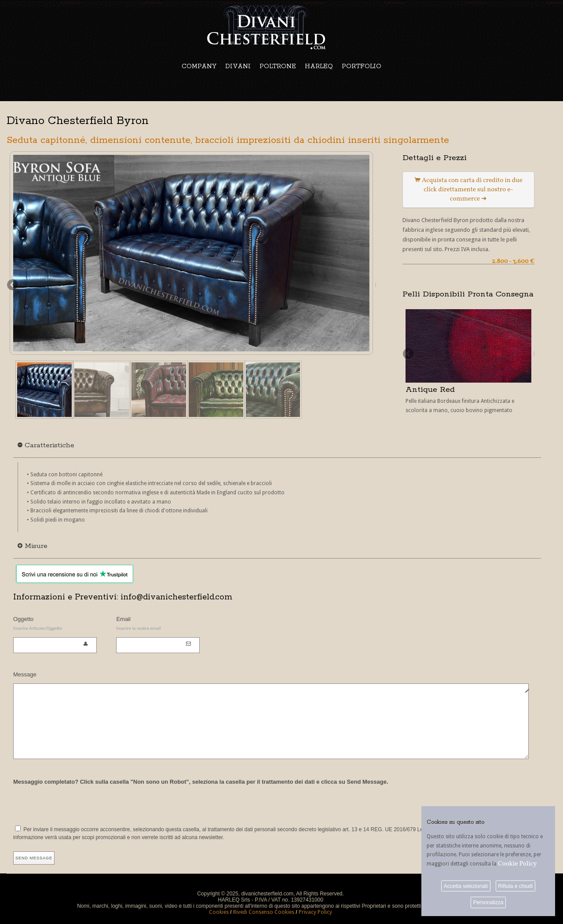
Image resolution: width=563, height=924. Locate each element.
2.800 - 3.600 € (513, 261)
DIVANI (238, 66)
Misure (33, 546)
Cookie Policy (517, 864)
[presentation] (80, 804)
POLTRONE (278, 66)
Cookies (219, 912)
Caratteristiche (46, 445)
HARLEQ (319, 66)
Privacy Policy (315, 912)
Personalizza (488, 902)
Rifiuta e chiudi (515, 886)
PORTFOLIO (362, 66)
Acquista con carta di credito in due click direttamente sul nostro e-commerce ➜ (468, 190)
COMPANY (199, 66)
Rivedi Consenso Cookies (264, 912)
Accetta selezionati (466, 886)
